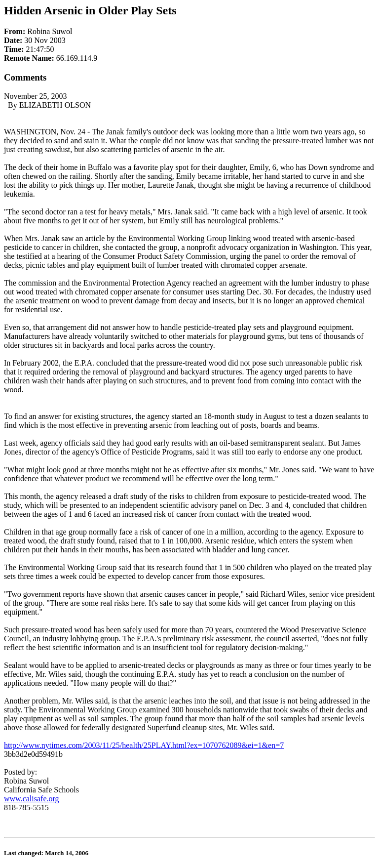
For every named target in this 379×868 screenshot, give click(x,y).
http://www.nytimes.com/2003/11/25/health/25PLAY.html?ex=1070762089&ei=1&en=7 (144, 745)
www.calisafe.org (32, 799)
